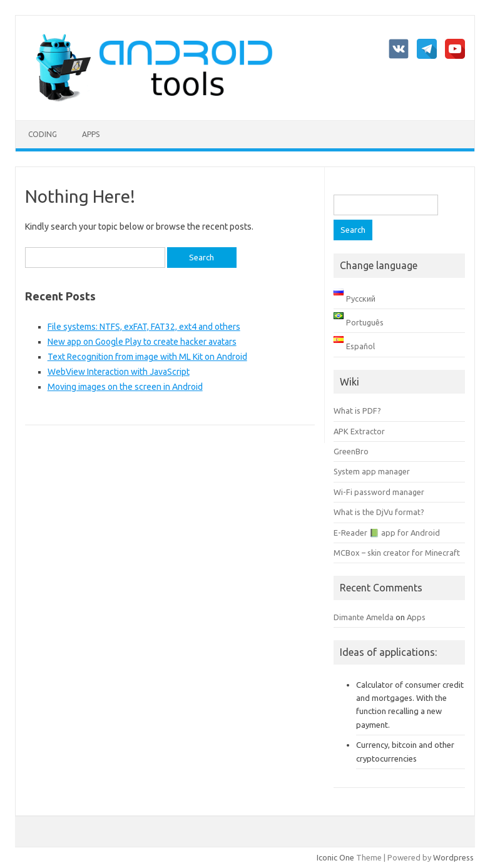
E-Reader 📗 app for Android (387, 533)
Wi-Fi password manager (379, 492)
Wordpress (453, 857)
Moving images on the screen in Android (125, 387)
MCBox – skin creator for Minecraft (397, 553)
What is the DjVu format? (379, 512)
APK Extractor (359, 431)
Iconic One (335, 857)
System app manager (372, 471)
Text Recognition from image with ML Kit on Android (147, 357)
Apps (91, 134)
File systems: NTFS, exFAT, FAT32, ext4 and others (144, 327)
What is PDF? (357, 411)
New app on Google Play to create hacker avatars (142, 342)
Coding (43, 134)
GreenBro (351, 451)
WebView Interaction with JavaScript (119, 372)
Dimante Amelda (364, 617)
